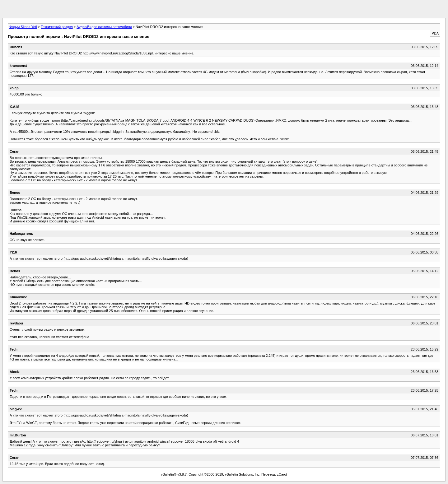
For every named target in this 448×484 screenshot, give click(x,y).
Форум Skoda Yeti (23, 27)
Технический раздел (57, 27)
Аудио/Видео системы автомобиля (104, 27)
